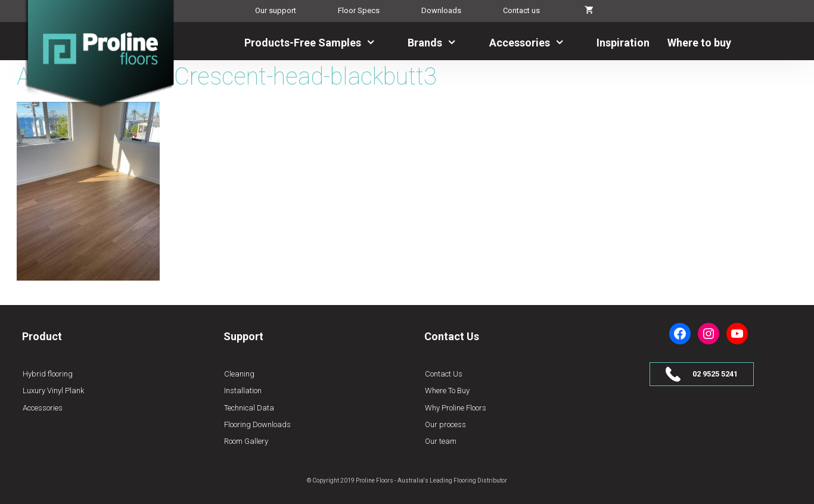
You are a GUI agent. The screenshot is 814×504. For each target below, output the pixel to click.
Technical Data (249, 408)
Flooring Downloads (257, 424)
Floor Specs (359, 10)
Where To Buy (447, 391)
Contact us (521, 10)
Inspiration (623, 43)
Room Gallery (246, 441)
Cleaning (239, 374)
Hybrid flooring (48, 374)
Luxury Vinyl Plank (53, 391)
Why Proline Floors (456, 408)
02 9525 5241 (715, 374)
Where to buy (699, 43)
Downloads (441, 10)
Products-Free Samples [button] (317, 43)
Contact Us (444, 374)
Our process (445, 424)
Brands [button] (439, 43)
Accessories (43, 408)
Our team (441, 441)
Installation (243, 391)
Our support (276, 10)
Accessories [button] (534, 43)
